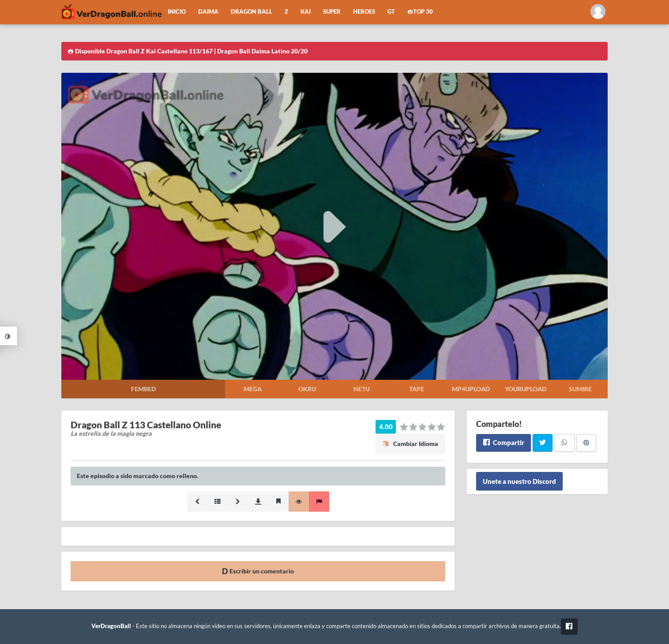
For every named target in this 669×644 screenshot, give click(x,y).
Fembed (143, 389)
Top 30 (420, 12)
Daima (208, 12)
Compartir (503, 442)
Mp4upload (471, 389)
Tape (417, 389)
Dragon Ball (252, 12)
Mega (253, 389)
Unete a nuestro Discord (519, 481)
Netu (362, 389)
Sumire (580, 389)
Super (332, 12)
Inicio (177, 12)
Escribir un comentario (258, 571)
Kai (306, 12)
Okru (307, 389)
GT (391, 12)
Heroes (364, 12)
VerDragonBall (111, 626)
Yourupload (526, 389)
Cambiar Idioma (410, 444)
